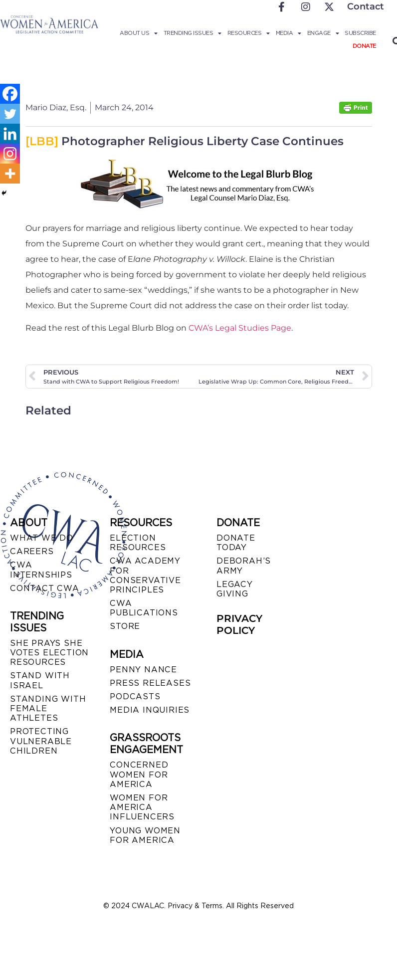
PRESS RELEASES (150, 683)
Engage (323, 33)
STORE (125, 626)
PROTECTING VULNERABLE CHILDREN (41, 741)
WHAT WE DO (42, 538)
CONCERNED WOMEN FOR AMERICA (139, 774)
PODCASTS (135, 696)
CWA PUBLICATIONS (144, 608)
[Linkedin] (10, 134)
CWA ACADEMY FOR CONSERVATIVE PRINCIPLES (145, 575)
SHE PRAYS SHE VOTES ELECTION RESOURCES (49, 653)
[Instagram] (10, 154)
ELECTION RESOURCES (138, 543)
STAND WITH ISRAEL (40, 680)
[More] (10, 174)
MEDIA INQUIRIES (150, 710)
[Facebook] (10, 94)
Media (289, 33)
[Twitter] (10, 114)
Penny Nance (143, 670)
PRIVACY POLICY (239, 624)
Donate (364, 46)
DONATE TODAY (236, 543)
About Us (139, 33)
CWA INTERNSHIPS (41, 570)
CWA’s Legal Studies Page (240, 328)
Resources (249, 33)
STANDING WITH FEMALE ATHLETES (48, 708)
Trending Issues (193, 33)
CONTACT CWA (45, 588)
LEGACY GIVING (235, 589)
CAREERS (32, 551)
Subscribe (360, 33)
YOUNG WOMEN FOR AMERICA (145, 835)
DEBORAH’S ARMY (244, 566)
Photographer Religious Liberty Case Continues (185, 141)
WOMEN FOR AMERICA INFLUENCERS (142, 807)
